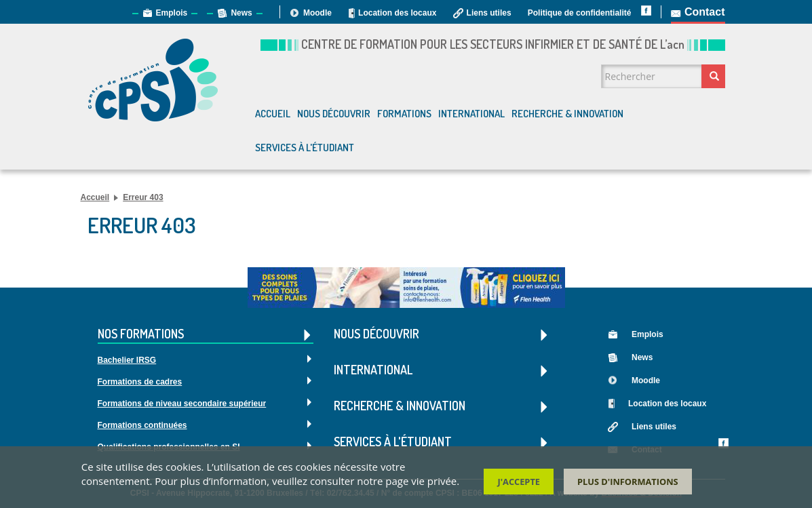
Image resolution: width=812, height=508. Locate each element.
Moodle (317, 13)
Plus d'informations (628, 483)
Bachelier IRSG (127, 360)
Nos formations (206, 335)
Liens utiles (489, 13)
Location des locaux (397, 13)
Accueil (273, 114)
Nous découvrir (334, 114)
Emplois (172, 13)
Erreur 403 (143, 197)
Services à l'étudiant (305, 148)
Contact (705, 12)
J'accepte (519, 483)
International (471, 114)
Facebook (723, 443)
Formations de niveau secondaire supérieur (182, 404)
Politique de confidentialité (580, 13)
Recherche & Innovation (567, 114)
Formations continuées (142, 425)
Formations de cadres (140, 382)
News (241, 13)
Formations (404, 114)
